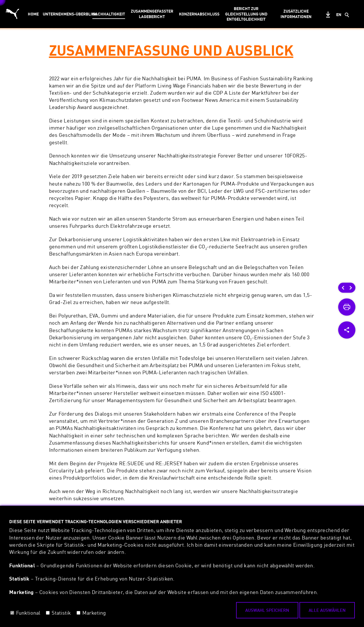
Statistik (61, 613)
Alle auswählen (327, 610)
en (339, 14)
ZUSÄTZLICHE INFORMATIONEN (296, 14)
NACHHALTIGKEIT (109, 14)
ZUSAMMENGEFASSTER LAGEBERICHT (152, 14)
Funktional (28, 613)
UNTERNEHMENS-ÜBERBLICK (66, 14)
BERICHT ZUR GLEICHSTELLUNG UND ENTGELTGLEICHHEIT (246, 14)
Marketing (94, 613)
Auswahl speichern (267, 610)
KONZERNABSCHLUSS (199, 14)
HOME (33, 14)
